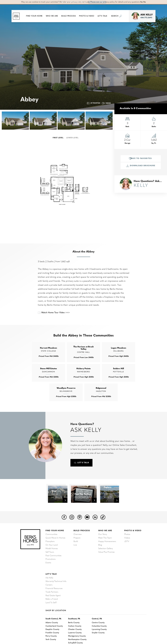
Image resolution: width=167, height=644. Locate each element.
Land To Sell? (51, 613)
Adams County (52, 633)
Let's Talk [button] (104, 16)
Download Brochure (141, 166)
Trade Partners (52, 602)
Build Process (82, 541)
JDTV (127, 552)
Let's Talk (51, 585)
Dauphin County (53, 640)
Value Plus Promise (106, 563)
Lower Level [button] (72, 138)
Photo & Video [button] (88, 16)
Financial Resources (54, 599)
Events (48, 573)
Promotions (50, 570)
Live (75, 555)
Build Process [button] (70, 16)
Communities (51, 545)
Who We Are (105, 541)
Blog (100, 555)
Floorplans (50, 552)
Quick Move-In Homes (55, 548)
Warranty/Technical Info (56, 592)
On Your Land (52, 555)
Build (76, 552)
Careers (49, 595)
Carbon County (76, 637)
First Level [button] (58, 138)
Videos (127, 548)
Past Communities (53, 566)
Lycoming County (101, 640)
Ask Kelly (49, 588)
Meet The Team (105, 548)
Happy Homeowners (107, 552)
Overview (78, 545)
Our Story (103, 545)
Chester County (76, 640)
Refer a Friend (52, 610)
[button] (36, 16)
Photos (127, 545)
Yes (141, 2)
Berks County (75, 633)
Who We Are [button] (53, 16)
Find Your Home (55, 541)
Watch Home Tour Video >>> (55, 313)
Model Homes (52, 559)
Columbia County (102, 637)
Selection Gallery (106, 559)
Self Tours (50, 563)
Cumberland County (55, 637)
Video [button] (106, 103)
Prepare (77, 548)
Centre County (100, 633)
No (145, 2)
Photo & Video (133, 541)
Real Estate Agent (53, 606)
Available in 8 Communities (135, 108)
